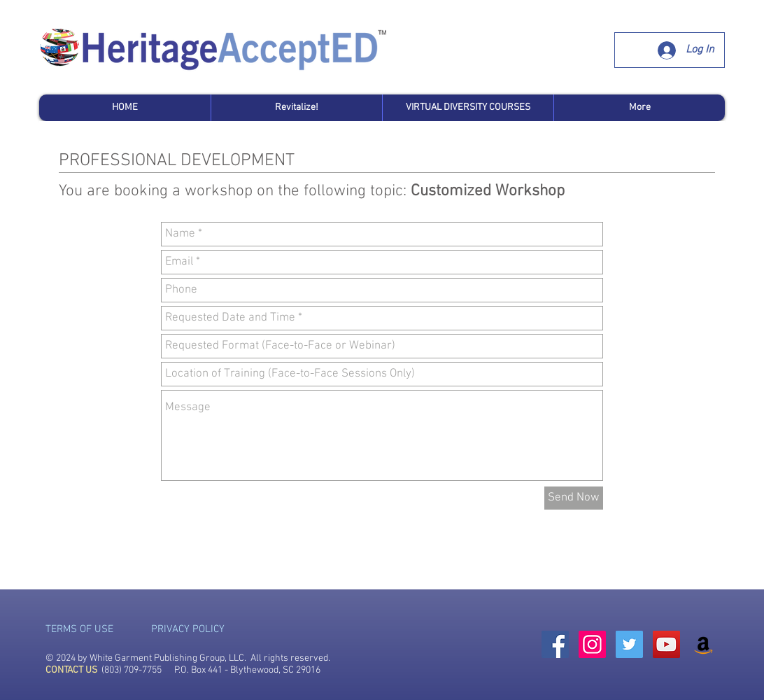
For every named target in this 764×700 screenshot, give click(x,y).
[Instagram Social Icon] (592, 644)
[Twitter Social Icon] (629, 644)
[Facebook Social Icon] (555, 644)
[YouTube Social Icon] (666, 644)
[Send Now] (574, 498)
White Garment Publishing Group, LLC (167, 658)
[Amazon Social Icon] (703, 644)
